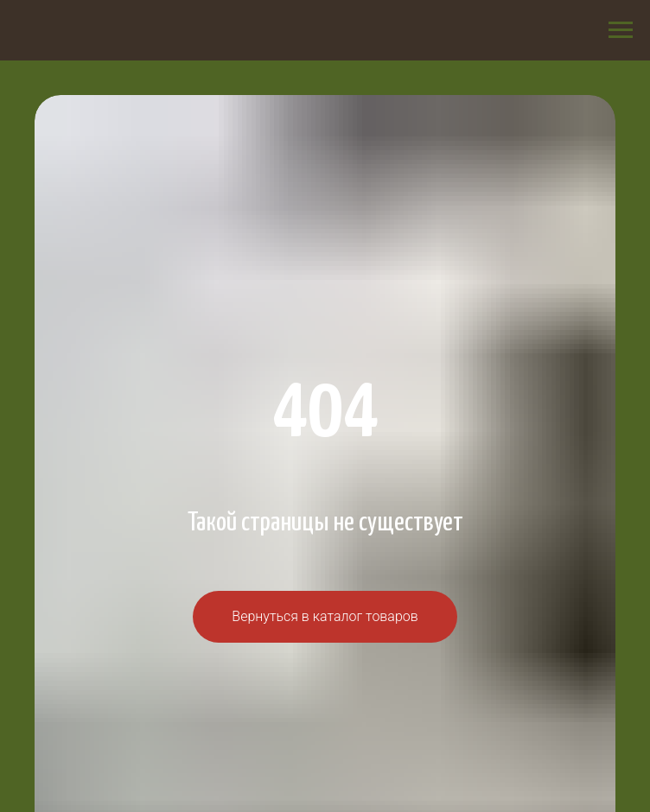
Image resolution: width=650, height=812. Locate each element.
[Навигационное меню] (621, 30)
